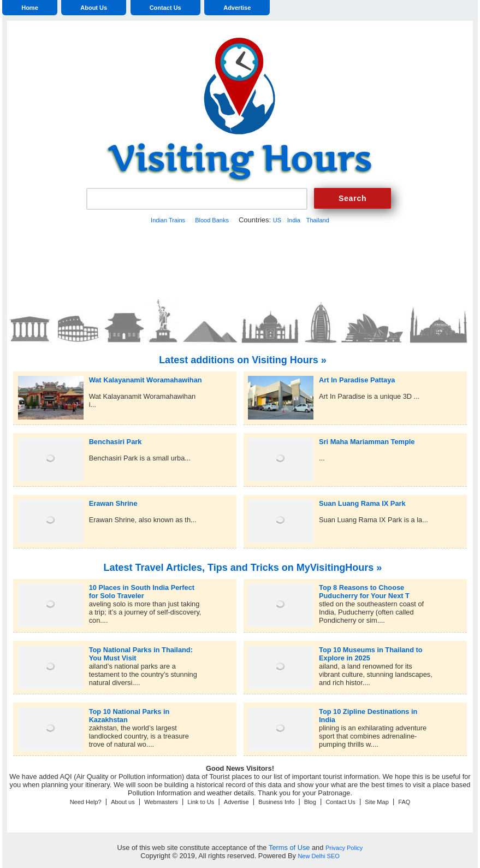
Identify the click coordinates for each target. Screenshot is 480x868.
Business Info (276, 802)
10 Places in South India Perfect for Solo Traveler (142, 587)
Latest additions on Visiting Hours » (243, 360)
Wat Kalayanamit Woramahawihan (146, 380)
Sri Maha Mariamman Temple (367, 442)
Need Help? (86, 802)
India (294, 220)
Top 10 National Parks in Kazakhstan (129, 711)
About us (123, 802)
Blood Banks (212, 220)
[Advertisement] (240, 259)
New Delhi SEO (318, 856)
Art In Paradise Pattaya (357, 380)
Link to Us (201, 802)
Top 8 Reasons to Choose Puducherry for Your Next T (364, 587)
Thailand (318, 220)
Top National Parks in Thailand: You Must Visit (141, 650)
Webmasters (161, 802)
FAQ (404, 802)
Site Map (377, 802)
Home (30, 8)
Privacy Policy (344, 848)
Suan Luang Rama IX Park (362, 503)
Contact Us (165, 8)
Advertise (237, 8)
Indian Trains (168, 220)
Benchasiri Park (115, 442)
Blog (310, 802)
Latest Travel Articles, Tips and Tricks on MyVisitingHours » (243, 568)
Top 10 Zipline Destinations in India (368, 711)
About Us (94, 8)
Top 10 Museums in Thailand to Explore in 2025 (371, 650)
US (277, 220)
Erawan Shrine (113, 503)
